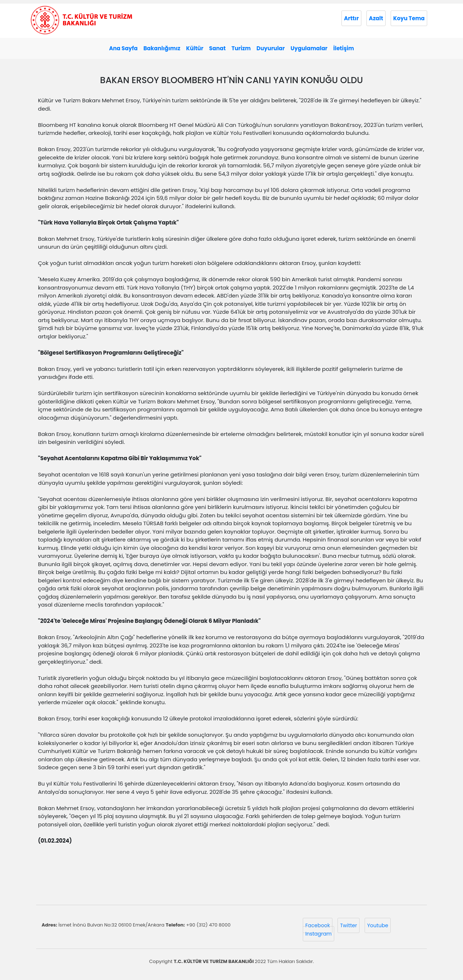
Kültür (195, 48)
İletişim (343, 48)
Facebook (318, 925)
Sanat (217, 48)
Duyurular (271, 48)
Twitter (349, 925)
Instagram (318, 934)
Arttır (351, 18)
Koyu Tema (409, 18)
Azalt (376, 18)
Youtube (378, 925)
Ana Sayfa (123, 48)
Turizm (241, 48)
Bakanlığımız (162, 48)
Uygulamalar (309, 48)
